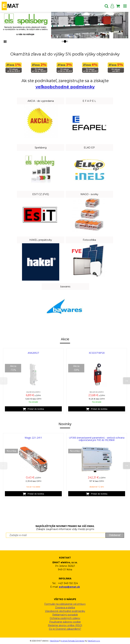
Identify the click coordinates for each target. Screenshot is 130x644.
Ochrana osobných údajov (65, 618)
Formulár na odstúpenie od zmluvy (65, 604)
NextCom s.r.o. (94, 641)
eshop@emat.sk (69, 587)
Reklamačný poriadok (65, 615)
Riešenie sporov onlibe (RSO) (65, 625)
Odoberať (115, 535)
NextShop (54, 641)
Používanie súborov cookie (65, 622)
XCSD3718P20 (97, 353)
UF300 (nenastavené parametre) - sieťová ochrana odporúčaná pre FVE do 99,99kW (97, 439)
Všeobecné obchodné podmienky (65, 611)
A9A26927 (33, 353)
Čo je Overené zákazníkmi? (65, 629)
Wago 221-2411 (33, 438)
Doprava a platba (65, 608)
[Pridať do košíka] (33, 409)
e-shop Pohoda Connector (73, 641)
